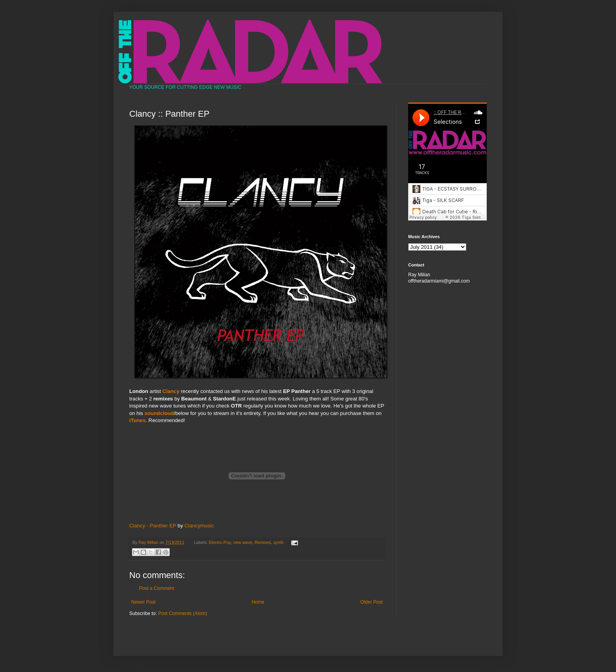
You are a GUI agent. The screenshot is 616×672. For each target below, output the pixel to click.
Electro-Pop (220, 542)
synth (279, 542)
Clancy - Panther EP (153, 526)
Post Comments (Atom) (182, 613)
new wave (243, 542)
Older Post (371, 602)
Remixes (263, 542)
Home (258, 602)
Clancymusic (199, 526)
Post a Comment (157, 588)
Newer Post (143, 602)
